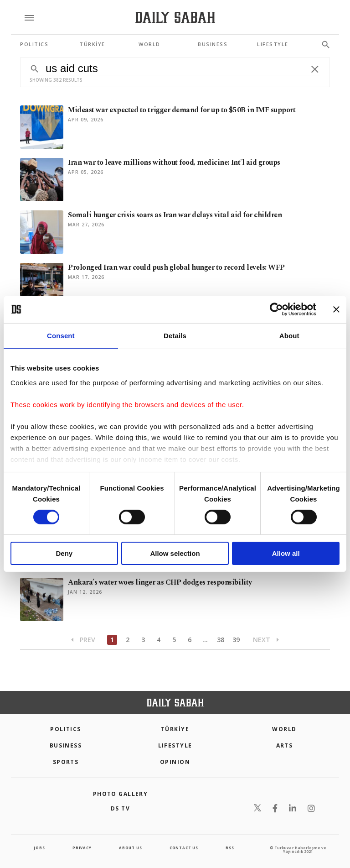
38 (221, 640)
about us (130, 848)
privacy (82, 848)
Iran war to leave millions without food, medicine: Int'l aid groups (174, 162)
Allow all (286, 553)
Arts (285, 745)
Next (266, 640)
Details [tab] (175, 336)
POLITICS (66, 729)
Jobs (39, 848)
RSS (230, 848)
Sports (66, 762)
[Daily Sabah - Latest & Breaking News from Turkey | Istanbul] (175, 18)
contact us (184, 848)
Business (66, 745)
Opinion (175, 762)
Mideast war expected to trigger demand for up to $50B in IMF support (182, 110)
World (284, 729)
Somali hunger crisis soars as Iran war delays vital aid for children (175, 215)
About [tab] (289, 336)
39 (236, 640)
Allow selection (175, 553)
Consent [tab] (61, 336)
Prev (83, 640)
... (205, 640)
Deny (64, 553)
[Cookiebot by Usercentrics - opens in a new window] (276, 309)
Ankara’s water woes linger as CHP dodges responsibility (160, 582)
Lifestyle (175, 745)
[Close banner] (336, 309)
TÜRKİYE (175, 729)
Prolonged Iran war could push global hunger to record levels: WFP (176, 267)
